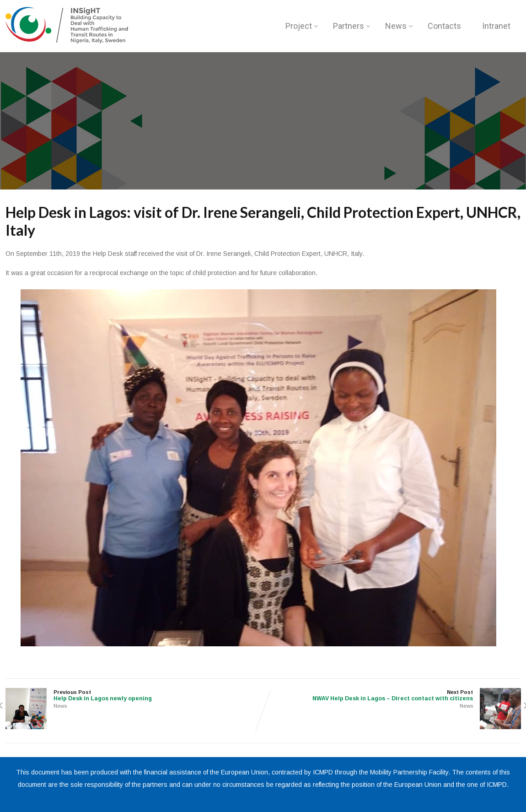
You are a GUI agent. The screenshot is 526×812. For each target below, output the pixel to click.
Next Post (392, 696)
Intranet (496, 26)
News (399, 26)
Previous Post (134, 696)
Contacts (444, 26)
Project (302, 26)
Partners (352, 26)
